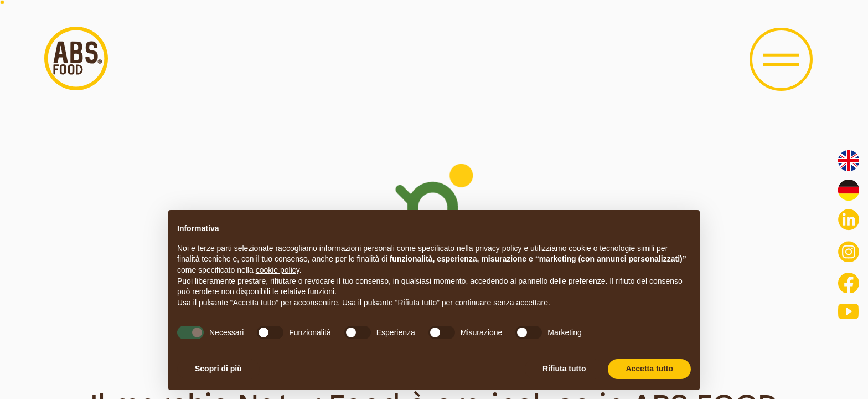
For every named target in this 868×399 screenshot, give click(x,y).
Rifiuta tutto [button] (564, 369)
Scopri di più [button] (218, 369)
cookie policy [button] (278, 270)
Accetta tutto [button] (649, 369)
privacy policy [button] (499, 248)
